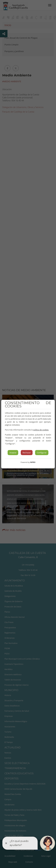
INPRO (33, 462)
